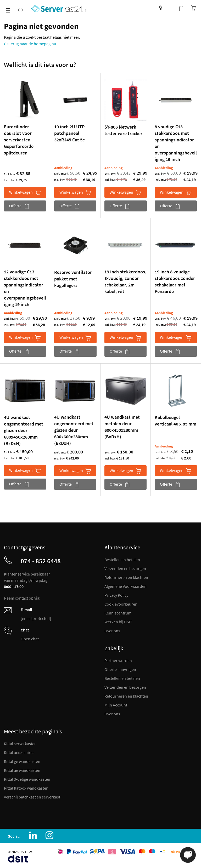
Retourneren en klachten (126, 577)
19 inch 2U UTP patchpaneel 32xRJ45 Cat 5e (69, 133)
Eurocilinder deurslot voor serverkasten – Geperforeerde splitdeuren (19, 140)
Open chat (30, 639)
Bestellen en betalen (122, 560)
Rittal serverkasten (20, 744)
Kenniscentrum (159, 8)
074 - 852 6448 (41, 561)
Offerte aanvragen (120, 669)
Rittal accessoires (19, 752)
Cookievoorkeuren (121, 604)
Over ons (112, 631)
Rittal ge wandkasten (22, 761)
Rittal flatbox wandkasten (26, 788)
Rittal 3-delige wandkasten (27, 779)
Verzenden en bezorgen (125, 568)
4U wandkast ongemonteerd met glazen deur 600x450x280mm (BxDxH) (24, 430)
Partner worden (118, 660)
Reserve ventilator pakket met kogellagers (73, 279)
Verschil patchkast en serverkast (32, 797)
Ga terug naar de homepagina (30, 44)
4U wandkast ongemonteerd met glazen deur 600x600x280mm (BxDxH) (74, 430)
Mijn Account (116, 705)
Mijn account (171, 8)
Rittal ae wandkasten (22, 770)
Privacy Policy (116, 595)
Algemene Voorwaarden (125, 586)
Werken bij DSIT (118, 622)
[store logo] (59, 9)
